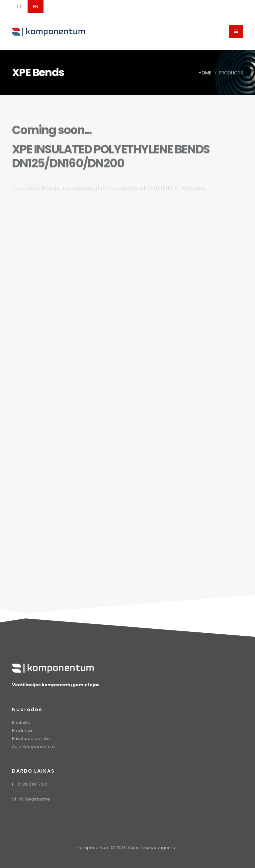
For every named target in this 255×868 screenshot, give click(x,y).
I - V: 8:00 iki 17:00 (30, 784)
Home (205, 73)
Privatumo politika (31, 739)
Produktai (22, 731)
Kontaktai (22, 723)
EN (36, 7)
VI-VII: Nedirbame (31, 799)
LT (20, 7)
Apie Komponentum (33, 747)
